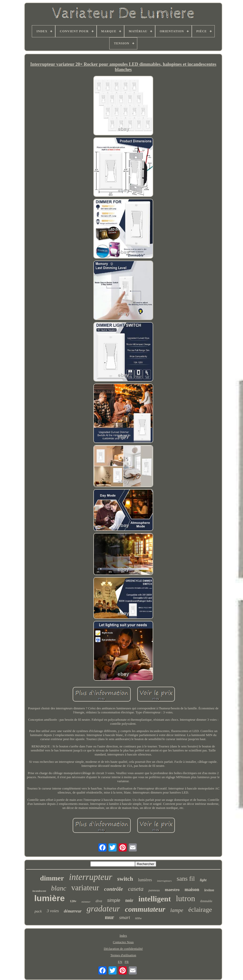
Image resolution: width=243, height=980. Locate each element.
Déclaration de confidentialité (123, 949)
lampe (177, 910)
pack (38, 911)
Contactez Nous (123, 942)
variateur (85, 888)
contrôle (114, 889)
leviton (209, 890)
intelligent (155, 899)
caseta (136, 889)
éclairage (200, 910)
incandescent (39, 891)
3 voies (53, 911)
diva (99, 901)
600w (138, 918)
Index (123, 936)
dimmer (52, 878)
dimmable (206, 901)
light (203, 880)
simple (114, 900)
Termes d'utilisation (123, 955)
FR (127, 962)
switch (125, 879)
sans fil (186, 879)
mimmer (86, 902)
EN (120, 962)
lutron (185, 898)
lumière (50, 898)
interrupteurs (164, 881)
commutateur (145, 909)
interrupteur (90, 877)
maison (192, 889)
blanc (59, 888)
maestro (172, 890)
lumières (145, 880)
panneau (154, 890)
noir (129, 900)
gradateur (103, 909)
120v (73, 901)
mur (110, 917)
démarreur (73, 911)
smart (125, 917)
